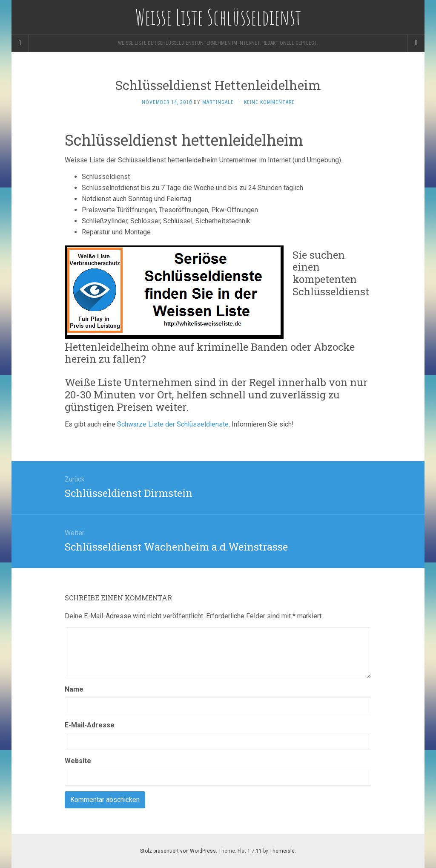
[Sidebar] (20, 43)
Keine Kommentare (269, 102)
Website (78, 761)
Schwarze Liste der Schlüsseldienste (173, 424)
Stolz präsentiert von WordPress (178, 851)
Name (74, 689)
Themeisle (282, 851)
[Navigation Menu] (416, 43)
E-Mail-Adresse (90, 725)
